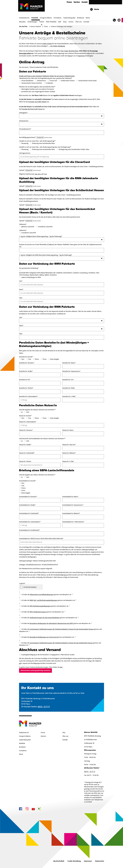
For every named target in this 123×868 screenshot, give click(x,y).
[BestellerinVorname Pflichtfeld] (40, 366)
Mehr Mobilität (51, 22)
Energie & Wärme (46, 18)
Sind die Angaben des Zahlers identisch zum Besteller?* (37, 475)
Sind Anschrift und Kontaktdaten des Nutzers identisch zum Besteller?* (42, 439)
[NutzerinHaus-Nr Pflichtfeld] (83, 448)
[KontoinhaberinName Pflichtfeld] (83, 500)
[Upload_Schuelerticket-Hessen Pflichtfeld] (36, 205)
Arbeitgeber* (23, 113)
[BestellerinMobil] (83, 392)
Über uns (79, 22)
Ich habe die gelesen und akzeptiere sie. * (48, 600)
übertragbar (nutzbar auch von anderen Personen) (38, 89)
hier (61, 667)
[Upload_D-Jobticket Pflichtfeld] (48, 138)
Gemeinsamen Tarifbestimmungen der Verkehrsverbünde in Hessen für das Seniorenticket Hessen (61, 629)
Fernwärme (23, 751)
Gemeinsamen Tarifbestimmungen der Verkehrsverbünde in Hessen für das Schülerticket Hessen (61, 643)
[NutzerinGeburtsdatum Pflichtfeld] (62, 425)
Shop (65, 22)
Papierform (81, 56)
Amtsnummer (24, 121)
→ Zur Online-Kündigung (57, 46)
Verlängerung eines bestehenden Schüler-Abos (74, 149)
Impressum (88, 861)
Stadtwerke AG (24, 18)
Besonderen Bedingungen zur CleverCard (43, 637)
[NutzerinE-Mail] (83, 465)
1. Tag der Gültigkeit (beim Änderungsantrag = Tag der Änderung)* (41, 236)
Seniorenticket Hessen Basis (87, 81)
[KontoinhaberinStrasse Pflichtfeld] (40, 509)
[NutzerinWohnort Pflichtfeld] (83, 457)
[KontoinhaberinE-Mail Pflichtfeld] (83, 525)
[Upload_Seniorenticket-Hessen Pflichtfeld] (36, 221)
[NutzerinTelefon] (40, 465)
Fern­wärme (57, 18)
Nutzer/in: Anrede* (25, 416)
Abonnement (41, 81)
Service (71, 22)
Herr (23, 359)
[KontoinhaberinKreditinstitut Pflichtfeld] (62, 534)
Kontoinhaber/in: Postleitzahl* (34, 513)
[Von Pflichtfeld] (62, 285)
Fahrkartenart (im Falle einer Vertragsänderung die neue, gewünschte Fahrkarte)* (46, 78)
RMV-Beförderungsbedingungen (40, 606)
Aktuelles (22, 22)
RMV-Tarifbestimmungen (38, 612)
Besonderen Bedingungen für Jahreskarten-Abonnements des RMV (51, 623)
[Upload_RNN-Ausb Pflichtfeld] (36, 186)
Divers (37, 359)
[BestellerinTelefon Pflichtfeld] (40, 392)
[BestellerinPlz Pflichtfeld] (40, 383)
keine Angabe (55, 359)
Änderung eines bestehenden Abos (43, 143)
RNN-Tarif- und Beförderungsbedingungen (43, 600)
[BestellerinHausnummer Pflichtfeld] (83, 375)
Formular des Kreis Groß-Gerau (32, 109)
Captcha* (22, 583)
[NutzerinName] (83, 434)
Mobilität (35, 18)
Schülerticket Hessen (68, 81)
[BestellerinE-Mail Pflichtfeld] (83, 400)
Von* (21, 317)
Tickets (42, 22)
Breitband (22, 747)
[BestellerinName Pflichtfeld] (83, 366)
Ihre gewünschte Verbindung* (29, 268)
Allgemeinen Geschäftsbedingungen (42, 594)
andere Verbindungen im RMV (31, 277)
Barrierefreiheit (59, 861)
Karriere (77, 2)
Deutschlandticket (27, 81)
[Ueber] (62, 301)
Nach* (21, 326)
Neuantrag (25, 143)
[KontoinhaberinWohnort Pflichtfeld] (83, 517)
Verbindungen (32, 22)
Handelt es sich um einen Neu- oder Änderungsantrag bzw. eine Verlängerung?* (45, 147)
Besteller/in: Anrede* (26, 357)
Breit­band (80, 18)
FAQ (64, 732)
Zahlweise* (23, 224)
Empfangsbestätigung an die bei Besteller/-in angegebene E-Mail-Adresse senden (47, 655)
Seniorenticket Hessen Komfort (32, 83)
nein (28, 412)
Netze (88, 18)
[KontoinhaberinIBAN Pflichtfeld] (62, 542)
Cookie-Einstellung (74, 861)
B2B (60, 22)
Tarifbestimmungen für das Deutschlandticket (45, 618)
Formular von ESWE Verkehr (37, 102)
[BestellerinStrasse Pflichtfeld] (40, 375)
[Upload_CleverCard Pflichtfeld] (36, 170)
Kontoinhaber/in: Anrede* (28, 481)
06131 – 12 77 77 (44, 707)
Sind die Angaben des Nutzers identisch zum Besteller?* (37, 410)
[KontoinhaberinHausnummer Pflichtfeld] (83, 509)
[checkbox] (31, 587)
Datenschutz (100, 861)
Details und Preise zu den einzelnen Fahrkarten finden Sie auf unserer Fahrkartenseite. (47, 76)
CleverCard (53, 81)
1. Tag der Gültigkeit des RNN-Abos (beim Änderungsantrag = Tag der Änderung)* (46, 255)
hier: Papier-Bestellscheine (70, 51)
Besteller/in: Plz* (29, 380)
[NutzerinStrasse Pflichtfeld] (40, 448)
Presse (69, 2)
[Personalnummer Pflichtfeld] (62, 133)
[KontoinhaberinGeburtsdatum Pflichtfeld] (40, 525)
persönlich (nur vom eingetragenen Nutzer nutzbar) (38, 91)
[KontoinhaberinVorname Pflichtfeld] (40, 500)
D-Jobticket (49, 83)
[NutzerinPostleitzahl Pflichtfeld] (40, 457)
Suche (94, 9)
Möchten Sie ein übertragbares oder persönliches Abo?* (37, 87)
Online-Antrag (47, 44)
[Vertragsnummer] (62, 157)
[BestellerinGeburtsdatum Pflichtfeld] (40, 400)
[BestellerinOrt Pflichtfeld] (83, 383)
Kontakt (85, 2)
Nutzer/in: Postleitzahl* (31, 453)
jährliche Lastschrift (28, 227)
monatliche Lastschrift (45, 227)
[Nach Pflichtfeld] (62, 293)
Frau (30, 359)
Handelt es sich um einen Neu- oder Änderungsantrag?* (37, 141)
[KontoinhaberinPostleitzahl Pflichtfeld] (40, 517)
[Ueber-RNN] (62, 337)
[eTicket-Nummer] (62, 250)
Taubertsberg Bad (69, 18)
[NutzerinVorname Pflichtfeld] (40, 434)
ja (22, 412)
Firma (45, 359)
